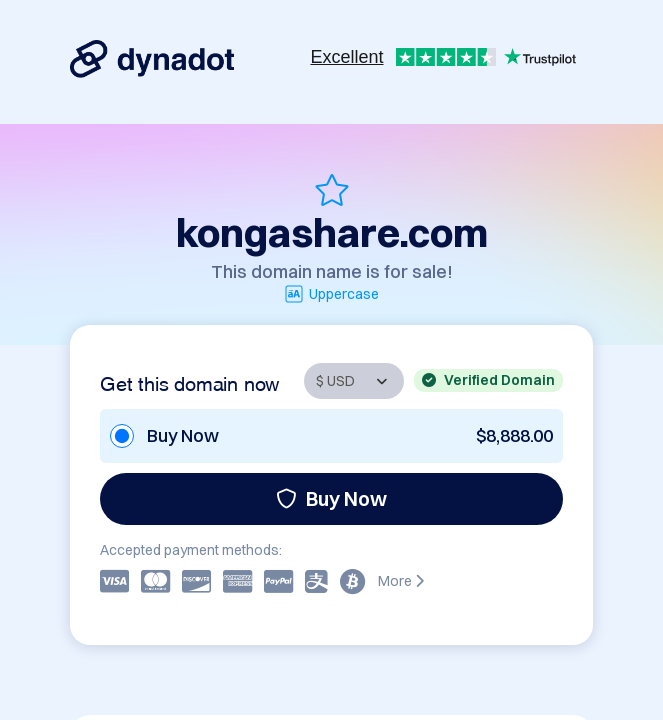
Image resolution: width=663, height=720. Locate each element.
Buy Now (331, 498)
